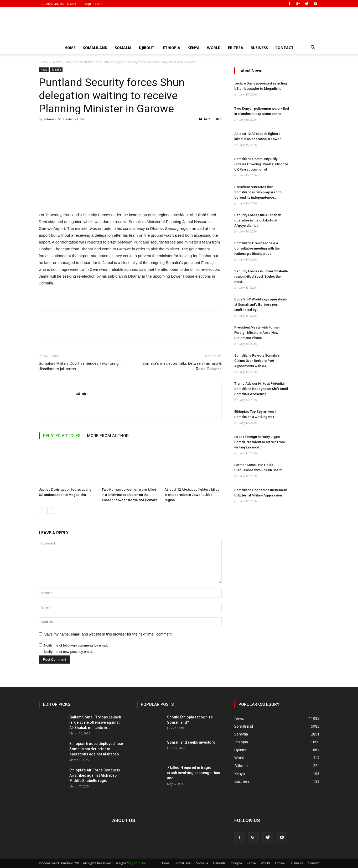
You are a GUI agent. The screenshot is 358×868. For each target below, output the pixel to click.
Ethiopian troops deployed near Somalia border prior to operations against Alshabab (96, 749)
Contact (284, 48)
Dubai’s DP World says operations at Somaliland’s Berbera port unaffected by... (261, 305)
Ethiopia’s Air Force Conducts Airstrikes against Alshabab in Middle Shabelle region (95, 775)
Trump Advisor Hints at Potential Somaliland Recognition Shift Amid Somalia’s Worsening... (261, 389)
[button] (313, 48)
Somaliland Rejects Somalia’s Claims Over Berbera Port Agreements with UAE (257, 361)
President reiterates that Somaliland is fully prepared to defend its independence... (258, 192)
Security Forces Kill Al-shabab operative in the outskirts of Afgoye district (258, 220)
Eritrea (236, 48)
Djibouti (147, 48)
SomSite (140, 863)
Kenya (194, 48)
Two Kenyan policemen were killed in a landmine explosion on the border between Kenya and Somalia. (130, 495)
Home (70, 48)
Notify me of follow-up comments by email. (76, 645)
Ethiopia (172, 48)
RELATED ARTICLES (62, 436)
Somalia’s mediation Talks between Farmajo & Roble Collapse (182, 366)
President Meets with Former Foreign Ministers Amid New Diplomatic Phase (257, 333)
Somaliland (95, 48)
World (214, 48)
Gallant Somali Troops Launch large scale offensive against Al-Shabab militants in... (95, 722)
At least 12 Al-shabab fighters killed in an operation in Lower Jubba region (192, 495)
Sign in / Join (94, 4)
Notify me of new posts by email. (68, 652)
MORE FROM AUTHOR (108, 436)
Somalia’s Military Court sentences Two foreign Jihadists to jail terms (80, 366)
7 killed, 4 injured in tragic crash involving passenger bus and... (194, 773)
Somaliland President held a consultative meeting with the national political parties (257, 248)
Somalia (123, 48)
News (57, 62)
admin (49, 119)
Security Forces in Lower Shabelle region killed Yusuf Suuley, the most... (261, 276)
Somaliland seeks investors (191, 742)
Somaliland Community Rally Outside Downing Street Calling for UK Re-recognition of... (261, 164)
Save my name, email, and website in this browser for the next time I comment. (109, 634)
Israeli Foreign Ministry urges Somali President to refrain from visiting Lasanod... (260, 442)
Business (259, 48)
